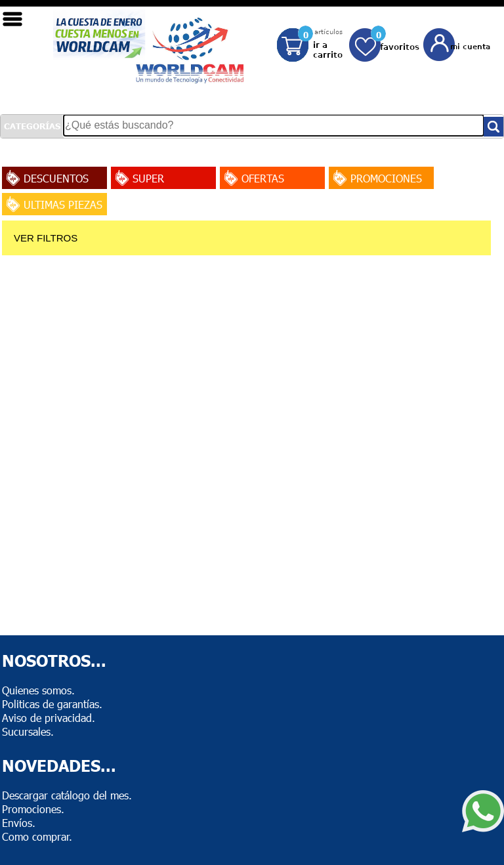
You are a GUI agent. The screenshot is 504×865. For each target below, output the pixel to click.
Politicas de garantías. (52, 704)
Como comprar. (37, 836)
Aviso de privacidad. (49, 718)
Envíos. (19, 823)
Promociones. (33, 809)
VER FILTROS (46, 238)
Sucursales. (28, 731)
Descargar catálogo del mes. (67, 795)
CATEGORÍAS (32, 126)
